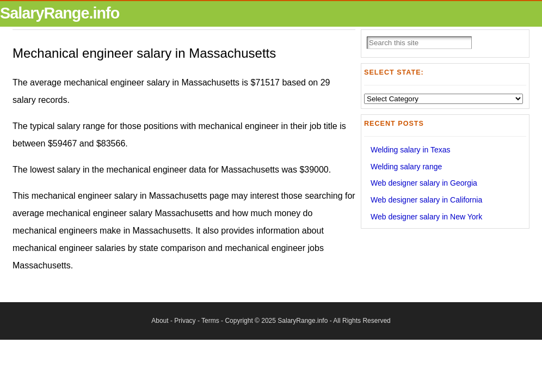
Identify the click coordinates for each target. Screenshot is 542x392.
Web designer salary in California (426, 200)
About (160, 321)
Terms (210, 321)
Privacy (185, 321)
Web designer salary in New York (426, 217)
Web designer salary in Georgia (424, 183)
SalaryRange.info (60, 13)
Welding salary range (406, 167)
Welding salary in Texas (411, 150)
